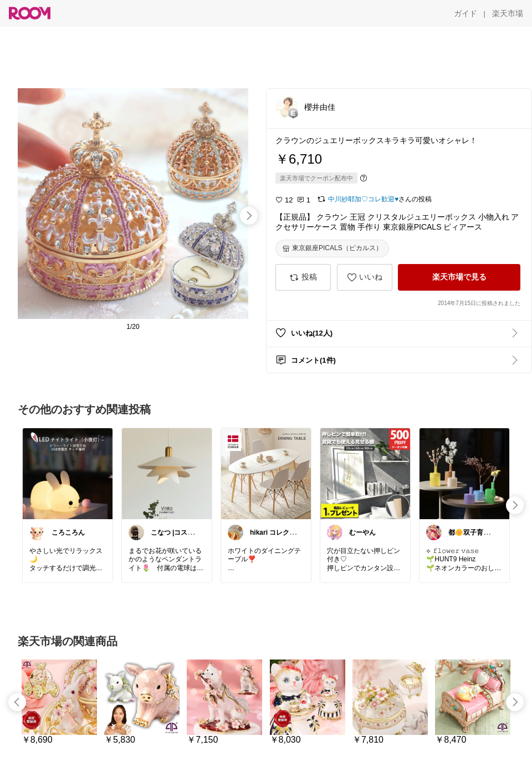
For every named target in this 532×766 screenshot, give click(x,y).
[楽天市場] (508, 13)
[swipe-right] (249, 216)
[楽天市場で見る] (459, 277)
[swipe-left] (17, 702)
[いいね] (365, 277)
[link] (68, 473)
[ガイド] (465, 13)
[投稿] (303, 277)
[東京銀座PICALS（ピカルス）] (332, 248)
